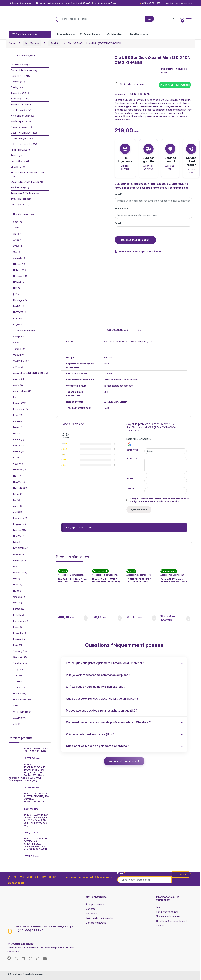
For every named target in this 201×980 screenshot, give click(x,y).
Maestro (19, 555)
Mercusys (19, 561)
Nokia (18, 585)
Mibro (18, 567)
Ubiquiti (19, 355)
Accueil (12, 43)
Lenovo (19, 530)
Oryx (18, 603)
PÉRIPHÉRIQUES (21, 150)
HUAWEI (19, 482)
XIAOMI (20, 718)
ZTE (17, 724)
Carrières (91, 909)
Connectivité (89, 34)
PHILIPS (19, 615)
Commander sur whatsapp (176, 85)
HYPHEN (20, 488)
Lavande (119, 341)
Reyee (19, 325)
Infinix (18, 494)
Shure (18, 343)
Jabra (18, 506)
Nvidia (18, 591)
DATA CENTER (20, 76)
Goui (18, 464)
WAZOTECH (21, 361)
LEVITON (20, 536)
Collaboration (114, 34)
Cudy (17, 252)
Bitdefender (21, 409)
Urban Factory (22, 700)
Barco (18, 397)
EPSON (19, 452)
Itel (17, 500)
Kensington (20, 300)
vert (150, 341)
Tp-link (19, 688)
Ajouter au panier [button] (86, 618)
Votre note (132, 450)
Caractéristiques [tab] (117, 330)
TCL (17, 676)
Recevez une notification (135, 240)
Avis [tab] (138, 330)
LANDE (19, 307)
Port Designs (21, 621)
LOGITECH (21, 549)
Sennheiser (20, 664)
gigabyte (19, 258)
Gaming (17, 87)
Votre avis (132, 458)
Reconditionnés (20, 161)
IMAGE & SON (20, 93)
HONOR (18, 282)
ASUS (19, 385)
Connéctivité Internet (24, 70)
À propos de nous (95, 904)
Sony (18, 670)
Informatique (64, 34)
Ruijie (18, 645)
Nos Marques (138, 34)
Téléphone (121, 208)
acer (18, 222)
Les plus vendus (21, 110)
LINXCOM (20, 313)
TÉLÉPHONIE (20, 187)
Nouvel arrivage (22, 127)
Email (118, 194)
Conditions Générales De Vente (172, 921)
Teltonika (19, 349)
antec (17, 234)
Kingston (20, 524)
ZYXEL (18, 367)
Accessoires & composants (71, 575)
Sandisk (54, 43)
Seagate (19, 337)
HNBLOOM (20, 270)
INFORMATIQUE (22, 104)
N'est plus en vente (24, 116)
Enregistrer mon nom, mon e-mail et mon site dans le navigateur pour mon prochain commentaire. (159, 500)
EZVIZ (18, 458)
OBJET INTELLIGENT (24, 133)
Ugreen (20, 694)
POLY (18, 319)
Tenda (18, 682)
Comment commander (167, 912)
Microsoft (20, 573)
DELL (18, 434)
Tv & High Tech (21, 199)
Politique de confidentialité (99, 918)
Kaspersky (20, 518)
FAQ (158, 907)
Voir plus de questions (122, 761)
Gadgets (18, 82)
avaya (18, 246)
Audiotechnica (22, 391)
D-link (18, 428)
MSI (17, 579)
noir (127, 341)
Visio (17, 706)
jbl (16, 295)
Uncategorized (20, 205)
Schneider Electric (24, 331)
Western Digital (23, 712)
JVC (18, 512)
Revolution (20, 633)
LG (17, 542)
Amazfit (19, 379)
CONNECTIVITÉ (22, 65)
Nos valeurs (92, 913)
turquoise (143, 341)
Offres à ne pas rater (24, 144)
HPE (17, 288)
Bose (18, 415)
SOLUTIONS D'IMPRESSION (27, 182)
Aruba (18, 240)
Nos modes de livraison (168, 916)
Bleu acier (109, 341)
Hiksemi (19, 264)
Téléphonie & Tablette (25, 193)
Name (130, 478)
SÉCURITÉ (18, 167)
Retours (160, 926)
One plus (20, 597)
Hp (17, 476)
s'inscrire (181, 874)
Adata (18, 228)
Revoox (19, 639)
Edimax (19, 446)
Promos (17, 155)
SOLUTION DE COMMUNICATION (28, 174)
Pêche (133, 341)
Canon (19, 422)
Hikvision (20, 470)
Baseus (20, 403)
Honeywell (20, 276)
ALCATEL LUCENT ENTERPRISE (30, 373)
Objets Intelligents (22, 138)
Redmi (18, 627)
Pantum (19, 609)
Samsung (20, 651)
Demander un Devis (96, 923)
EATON (19, 440)
